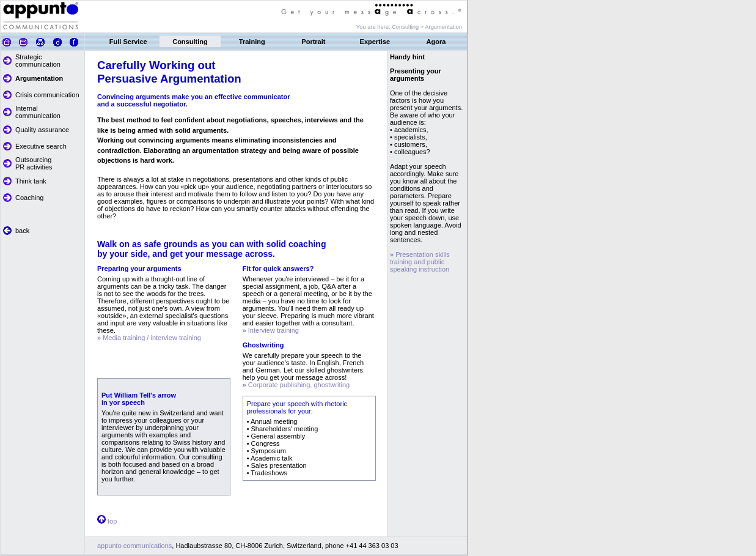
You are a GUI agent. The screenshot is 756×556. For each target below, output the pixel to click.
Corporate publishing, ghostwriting (296, 385)
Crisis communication (47, 95)
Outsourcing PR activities (34, 163)
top (112, 521)
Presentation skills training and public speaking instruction (420, 262)
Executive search (41, 146)
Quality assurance (42, 130)
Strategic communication (38, 61)
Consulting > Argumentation (427, 27)
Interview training (271, 330)
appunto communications (134, 546)
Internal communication (38, 112)
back (22, 231)
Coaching (29, 198)
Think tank (31, 181)
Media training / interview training (149, 338)
